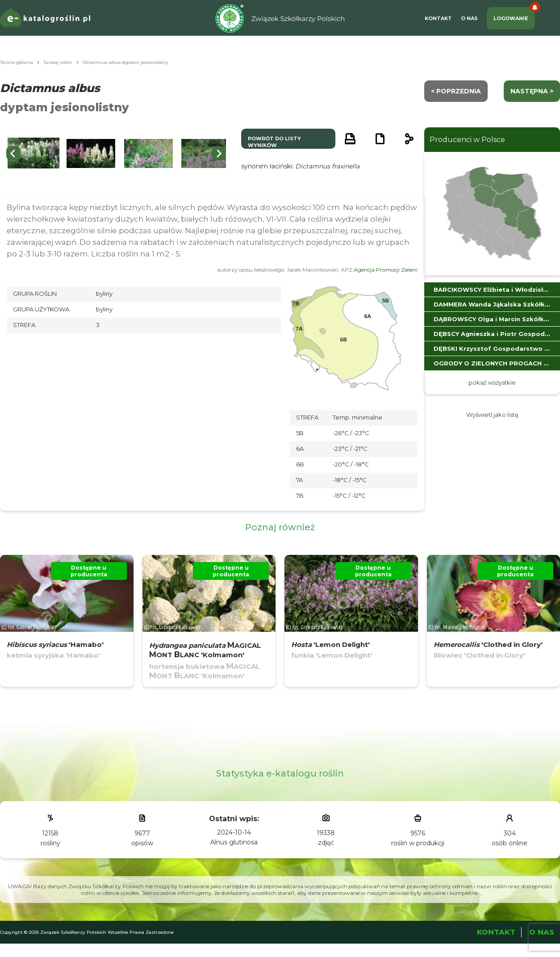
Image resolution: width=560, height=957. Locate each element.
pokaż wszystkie (492, 382)
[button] (91, 153)
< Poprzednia (456, 91)
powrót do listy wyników (274, 142)
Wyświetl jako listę (492, 415)
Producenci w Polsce (467, 140)
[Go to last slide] (13, 153)
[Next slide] (219, 153)
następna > (532, 91)
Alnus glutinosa (234, 842)
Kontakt (438, 18)
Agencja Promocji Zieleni (386, 270)
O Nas (469, 18)
